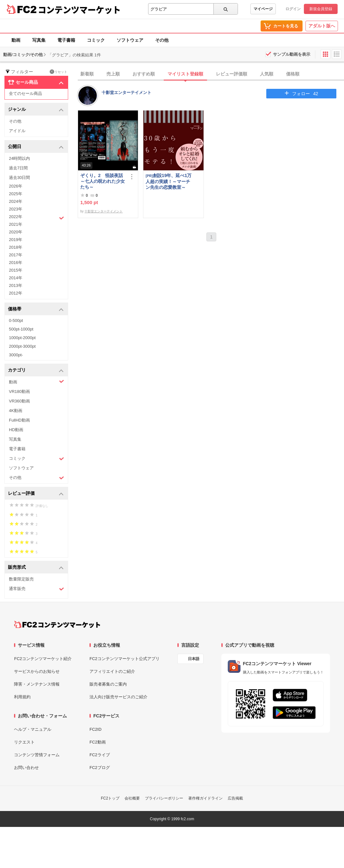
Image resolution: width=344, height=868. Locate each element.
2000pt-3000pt (22, 346)
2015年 (16, 270)
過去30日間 (19, 178)
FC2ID (96, 729)
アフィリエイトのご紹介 (112, 671)
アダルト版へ (322, 26)
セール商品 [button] (36, 82)
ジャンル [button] (36, 110)
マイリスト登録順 (185, 74)
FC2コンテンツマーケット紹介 (43, 659)
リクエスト (24, 742)
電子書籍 (66, 40)
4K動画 (16, 411)
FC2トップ (110, 798)
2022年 (36, 217)
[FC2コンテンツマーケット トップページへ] (57, 624)
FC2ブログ (100, 768)
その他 (162, 40)
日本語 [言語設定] (194, 659)
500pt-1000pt (21, 329)
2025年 (16, 194)
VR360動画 (19, 401)
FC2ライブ (100, 755)
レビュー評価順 (232, 74)
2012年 (16, 293)
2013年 (16, 285)
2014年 (16, 278)
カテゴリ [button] (36, 370)
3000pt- (16, 355)
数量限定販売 (21, 579)
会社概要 (132, 798)
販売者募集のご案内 (108, 684)
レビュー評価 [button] (36, 494)
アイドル (17, 131)
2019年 (16, 240)
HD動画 (16, 430)
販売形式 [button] (36, 568)
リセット (58, 72)
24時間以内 (19, 158)
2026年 (16, 186)
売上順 (113, 74)
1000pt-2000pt (22, 338)
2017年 (16, 255)
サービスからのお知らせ (37, 671)
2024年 (16, 201)
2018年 (16, 247)
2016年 (16, 263)
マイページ (263, 9)
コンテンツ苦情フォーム (37, 755)
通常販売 (36, 589)
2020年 (16, 232)
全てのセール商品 (25, 93)
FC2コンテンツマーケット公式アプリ (125, 659)
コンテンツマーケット (79, 10)
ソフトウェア (130, 40)
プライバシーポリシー (164, 798)
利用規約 (22, 697)
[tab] (211, 74)
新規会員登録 (321, 9)
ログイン (293, 9)
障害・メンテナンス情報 (37, 684)
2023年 (16, 209)
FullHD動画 (19, 420)
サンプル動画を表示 (292, 54)
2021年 (16, 224)
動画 (16, 40)
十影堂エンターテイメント (126, 92)
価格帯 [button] (36, 309)
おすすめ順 (144, 74)
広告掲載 (235, 798)
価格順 (293, 74)
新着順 (87, 74)
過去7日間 (18, 168)
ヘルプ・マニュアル (33, 729)
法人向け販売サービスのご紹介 (118, 697)
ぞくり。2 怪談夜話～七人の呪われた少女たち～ (103, 181)
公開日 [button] (36, 147)
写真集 (39, 40)
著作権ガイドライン (205, 798)
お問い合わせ (26, 768)
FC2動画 (98, 742)
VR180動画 (19, 391)
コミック (96, 40)
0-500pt (16, 320)
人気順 (267, 74)
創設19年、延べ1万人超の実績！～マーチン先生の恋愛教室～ (168, 181)
